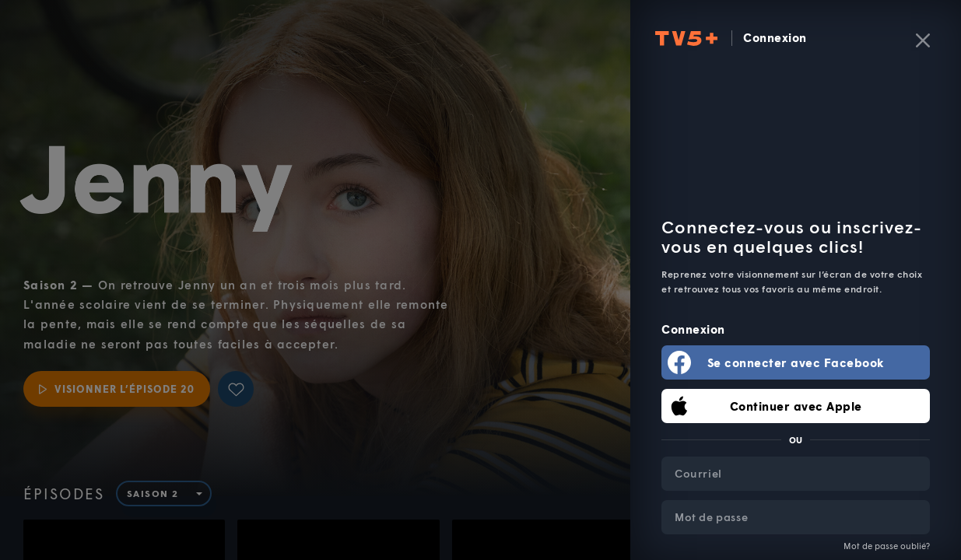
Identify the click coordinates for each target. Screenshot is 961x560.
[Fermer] (923, 40)
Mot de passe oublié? (887, 546)
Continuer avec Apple (796, 406)
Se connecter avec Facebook (796, 362)
